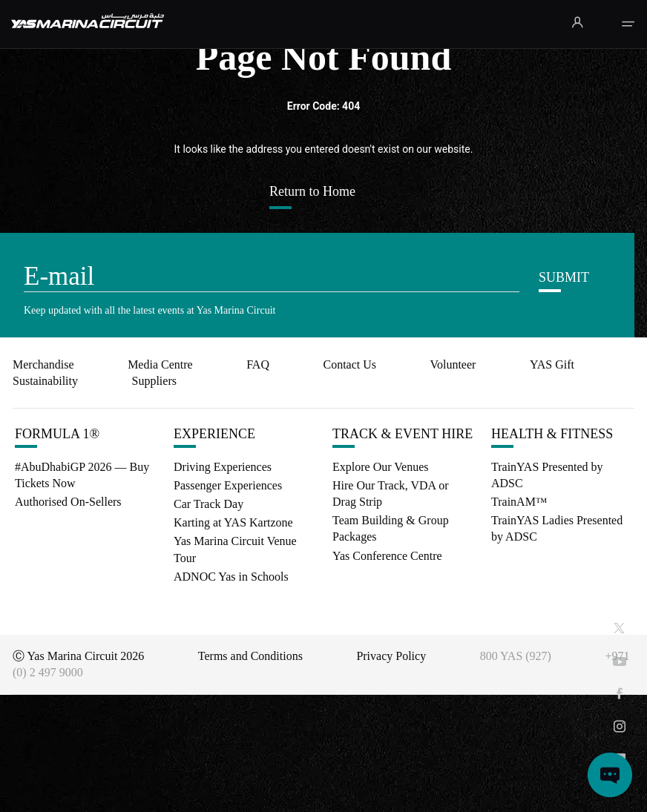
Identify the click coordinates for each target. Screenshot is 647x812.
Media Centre (160, 364)
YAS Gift (552, 364)
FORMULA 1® (57, 434)
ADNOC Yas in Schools (231, 577)
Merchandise (43, 364)
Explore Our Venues (380, 467)
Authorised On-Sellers (68, 502)
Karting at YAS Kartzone (233, 522)
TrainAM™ (519, 502)
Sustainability (45, 381)
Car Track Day (208, 504)
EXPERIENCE (214, 434)
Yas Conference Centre (387, 556)
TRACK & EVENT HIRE (403, 434)
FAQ (258, 364)
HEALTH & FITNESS (552, 434)
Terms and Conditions (250, 656)
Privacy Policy (391, 656)
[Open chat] (610, 775)
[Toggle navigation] (628, 24)
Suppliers (154, 381)
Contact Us (349, 364)
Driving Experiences (223, 467)
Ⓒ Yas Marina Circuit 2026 (78, 656)
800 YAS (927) (516, 656)
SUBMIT (564, 277)
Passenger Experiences (228, 485)
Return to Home (312, 191)
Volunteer (453, 364)
